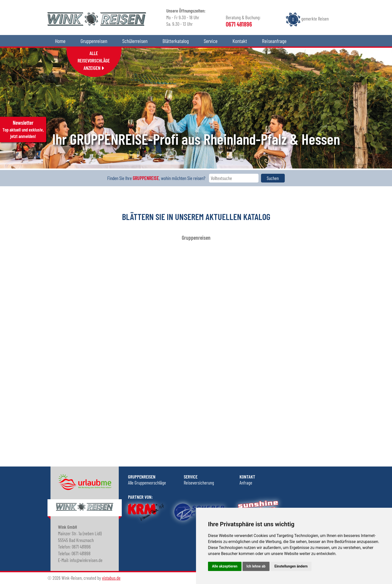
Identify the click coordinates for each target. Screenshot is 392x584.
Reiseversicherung (199, 483)
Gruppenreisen (94, 41)
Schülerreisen (135, 41)
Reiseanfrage (274, 41)
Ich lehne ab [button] (256, 566)
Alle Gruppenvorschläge (147, 483)
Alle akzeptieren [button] (225, 566)
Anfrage (246, 483)
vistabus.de (111, 578)
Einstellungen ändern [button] (291, 566)
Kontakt (240, 41)
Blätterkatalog (176, 41)
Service (211, 41)
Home (60, 41)
